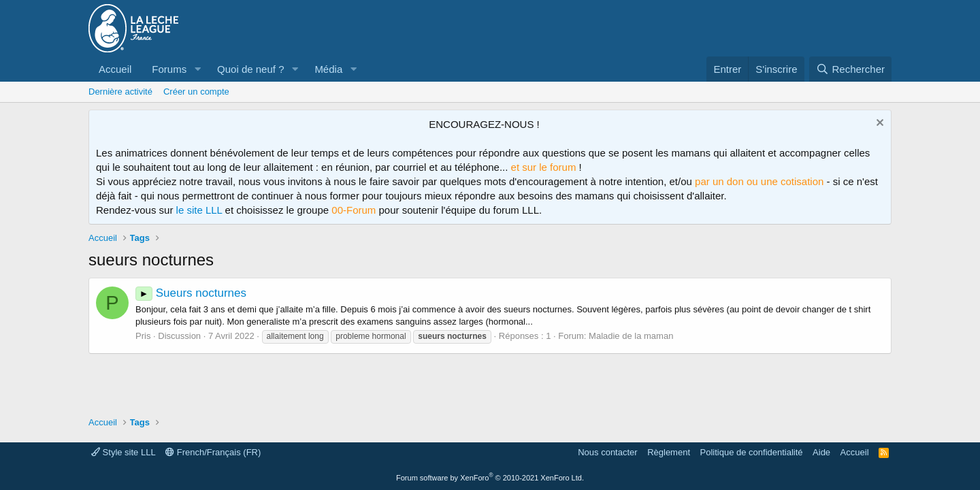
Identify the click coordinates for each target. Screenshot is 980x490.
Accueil (115, 69)
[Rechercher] (850, 69)
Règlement (669, 452)
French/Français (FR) (213, 452)
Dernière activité (120, 92)
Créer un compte (196, 92)
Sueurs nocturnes (191, 293)
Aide (821, 452)
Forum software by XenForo (490, 478)
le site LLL (199, 210)
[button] (197, 69)
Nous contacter (607, 452)
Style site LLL (124, 452)
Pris (143, 336)
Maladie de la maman (631, 336)
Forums (169, 69)
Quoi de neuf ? (250, 69)
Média (328, 69)
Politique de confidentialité (752, 452)
